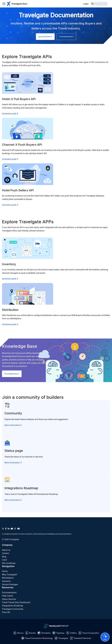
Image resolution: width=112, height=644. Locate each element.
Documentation (45, 37)
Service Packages (10, 584)
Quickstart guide (10, 114)
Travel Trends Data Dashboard (16, 602)
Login (86, 4)
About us (6, 550)
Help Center (8, 596)
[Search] (99, 4)
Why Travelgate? (10, 575)
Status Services (9, 599)
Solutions (6, 581)
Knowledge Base (66, 37)
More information (13, 425)
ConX (4, 560)
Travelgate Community (13, 609)
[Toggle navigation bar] (4, 4)
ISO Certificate (9, 563)
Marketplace (8, 578)
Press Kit (6, 612)
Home (5, 571)
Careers (6, 553)
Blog (4, 557)
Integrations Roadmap (13, 606)
